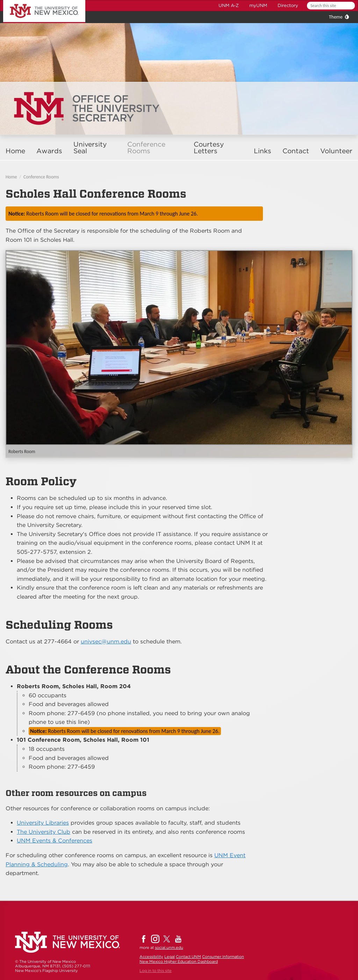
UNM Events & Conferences (55, 841)
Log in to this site (156, 971)
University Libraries (43, 823)
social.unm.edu (169, 947)
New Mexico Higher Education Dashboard (179, 961)
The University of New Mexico (36, 1)
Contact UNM (188, 957)
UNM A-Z (229, 5)
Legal (170, 957)
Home (15, 151)
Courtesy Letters (209, 148)
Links (263, 151)
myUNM (258, 5)
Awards (49, 151)
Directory (288, 5)
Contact (296, 151)
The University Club (44, 832)
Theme (336, 17)
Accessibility (151, 957)
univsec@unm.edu (106, 641)
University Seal (90, 148)
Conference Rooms (146, 148)
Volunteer (336, 151)
